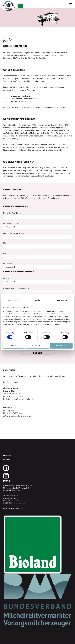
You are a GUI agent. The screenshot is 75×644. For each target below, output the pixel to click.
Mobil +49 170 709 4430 (13, 413)
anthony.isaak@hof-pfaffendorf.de (17, 416)
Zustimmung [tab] (13, 300)
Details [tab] (38, 300)
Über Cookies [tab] (62, 300)
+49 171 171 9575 (14, 500)
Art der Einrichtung (11, 223)
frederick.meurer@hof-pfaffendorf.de (18, 399)
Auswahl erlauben (37, 346)
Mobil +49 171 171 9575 (13, 396)
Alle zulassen (61, 346)
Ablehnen (14, 346)
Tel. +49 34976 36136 (12, 394)
